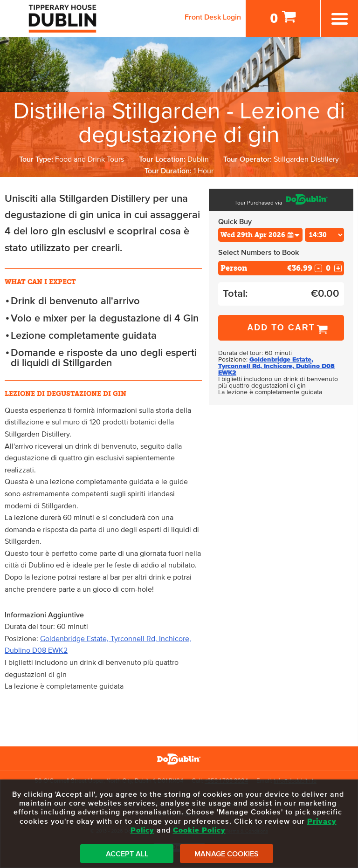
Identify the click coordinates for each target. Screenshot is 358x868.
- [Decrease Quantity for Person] (318, 268)
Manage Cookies (227, 854)
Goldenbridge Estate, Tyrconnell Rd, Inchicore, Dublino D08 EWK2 (276, 366)
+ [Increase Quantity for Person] (338, 268)
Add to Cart (281, 328)
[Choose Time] (325, 235)
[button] (294, 235)
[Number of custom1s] (328, 268)
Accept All (127, 854)
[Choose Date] (260, 235)
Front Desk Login (213, 17)
